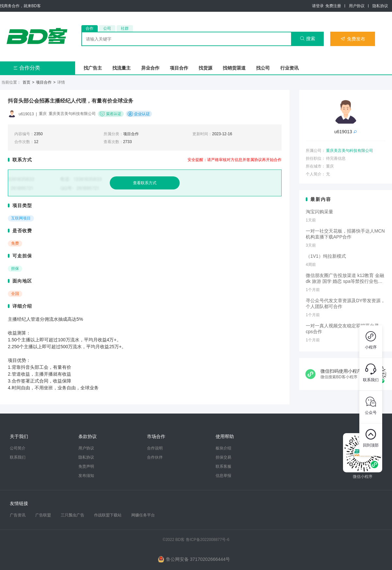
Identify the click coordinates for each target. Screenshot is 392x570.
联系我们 (18, 457)
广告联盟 (43, 515)
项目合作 (179, 68)
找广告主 (93, 68)
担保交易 (223, 457)
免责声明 (86, 466)
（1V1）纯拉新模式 (326, 256)
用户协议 (357, 6)
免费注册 (333, 6)
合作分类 (27, 68)
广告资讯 (18, 515)
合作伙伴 (155, 457)
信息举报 (223, 476)
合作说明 (155, 448)
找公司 (263, 68)
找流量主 (122, 68)
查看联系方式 (145, 183)
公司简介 (18, 448)
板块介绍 (223, 448)
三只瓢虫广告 (73, 515)
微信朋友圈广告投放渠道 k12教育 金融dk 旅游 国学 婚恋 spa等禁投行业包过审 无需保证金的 (345, 279)
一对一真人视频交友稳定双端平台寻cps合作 (342, 329)
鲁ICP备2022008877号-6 (208, 540)
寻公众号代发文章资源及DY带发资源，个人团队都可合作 (345, 303)
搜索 (308, 39)
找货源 (205, 68)
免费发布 (353, 39)
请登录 (318, 6)
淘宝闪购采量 (319, 212)
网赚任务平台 (143, 515)
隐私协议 (380, 6)
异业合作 (150, 68)
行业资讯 (289, 68)
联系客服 (223, 466)
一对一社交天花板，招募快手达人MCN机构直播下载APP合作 (345, 234)
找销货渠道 (234, 68)
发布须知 (86, 476)
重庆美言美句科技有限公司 (350, 151)
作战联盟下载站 (108, 515)
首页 (26, 82)
